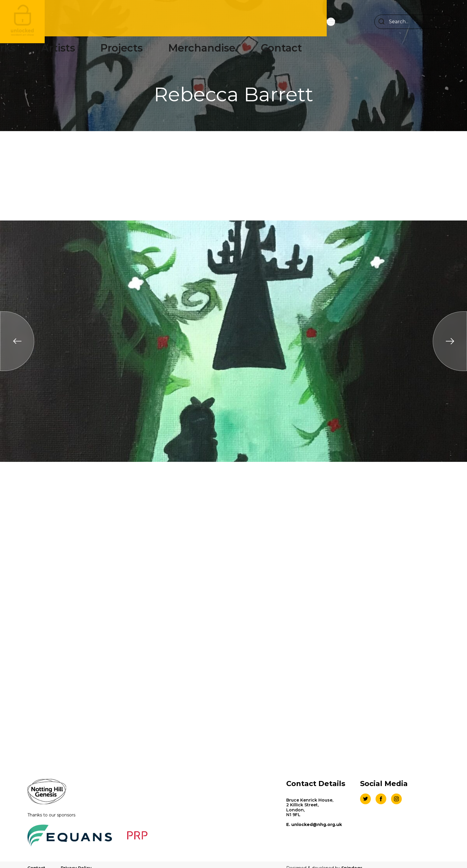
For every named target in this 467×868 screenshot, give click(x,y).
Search (382, 22)
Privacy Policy (76, 861)
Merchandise (252, 21)
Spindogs (352, 861)
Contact (296, 21)
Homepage (100, 21)
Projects (207, 21)
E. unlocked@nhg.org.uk (314, 824)
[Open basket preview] (345, 22)
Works (139, 21)
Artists (172, 21)
